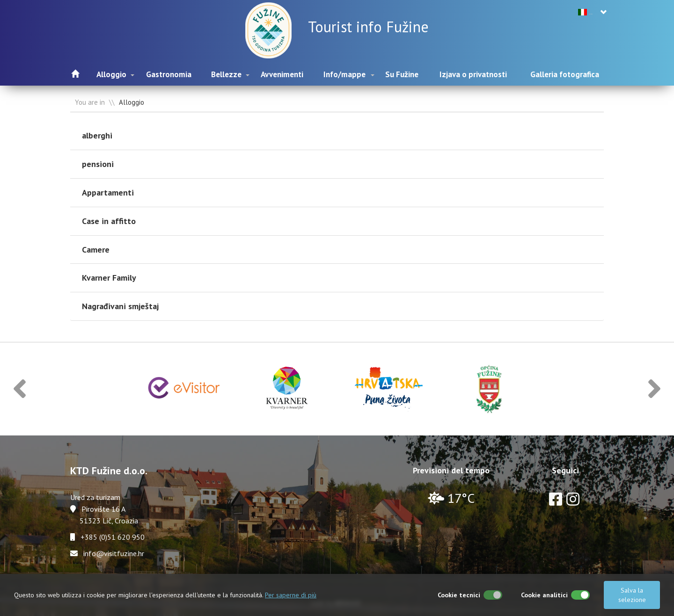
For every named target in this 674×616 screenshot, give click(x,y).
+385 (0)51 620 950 (113, 537)
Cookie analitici (544, 595)
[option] (184, 389)
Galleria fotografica (565, 74)
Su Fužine (402, 74)
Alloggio (111, 74)
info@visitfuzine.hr (114, 553)
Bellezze (226, 74)
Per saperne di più (291, 595)
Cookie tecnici (459, 595)
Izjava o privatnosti (473, 74)
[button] (20, 389)
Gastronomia (169, 74)
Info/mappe (344, 74)
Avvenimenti (282, 74)
